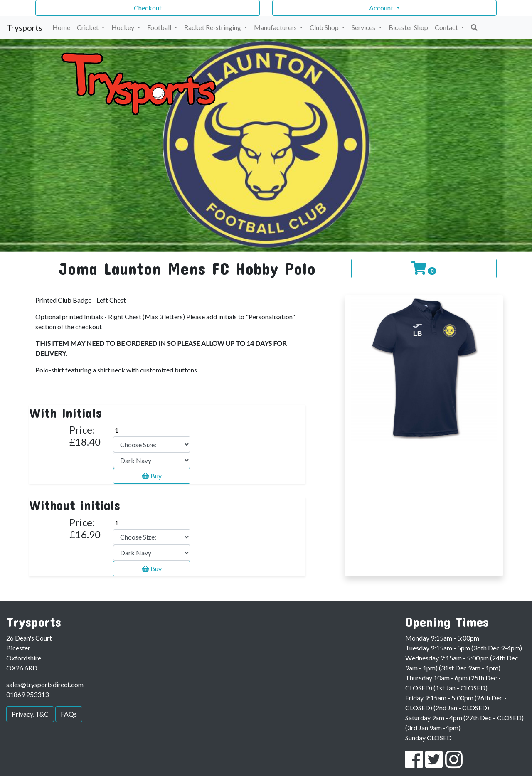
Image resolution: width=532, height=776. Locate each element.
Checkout (148, 8)
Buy (152, 476)
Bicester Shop (408, 27)
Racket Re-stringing (213, 27)
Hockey (123, 27)
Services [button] (364, 27)
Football (160, 27)
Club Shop (325, 27)
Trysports (25, 27)
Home (61, 27)
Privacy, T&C (30, 714)
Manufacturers (276, 27)
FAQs (69, 714)
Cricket (88, 27)
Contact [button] (447, 27)
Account (382, 8)
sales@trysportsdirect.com (45, 684)
